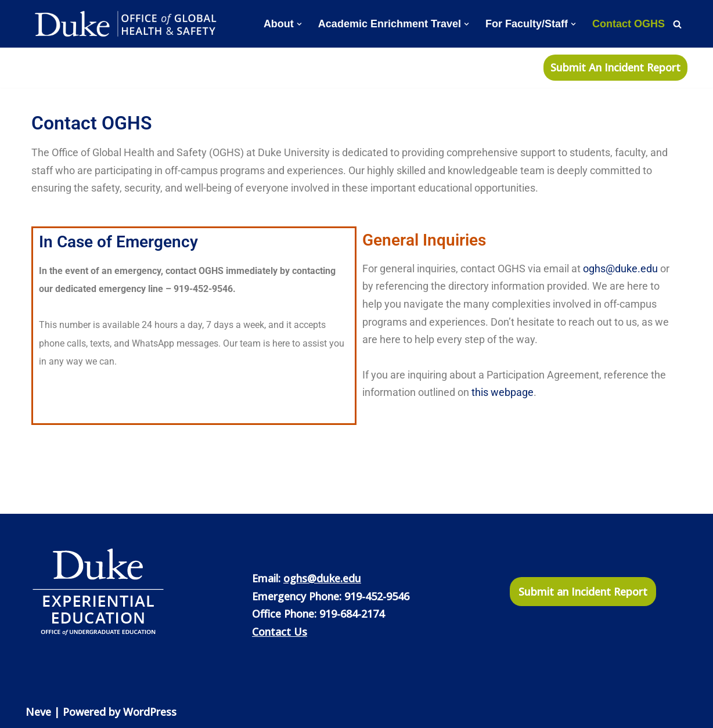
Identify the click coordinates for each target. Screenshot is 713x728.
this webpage (503, 392)
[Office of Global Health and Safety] (127, 24)
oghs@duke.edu (620, 269)
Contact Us (280, 632)
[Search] (677, 24)
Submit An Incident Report (615, 67)
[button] (299, 24)
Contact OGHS (629, 24)
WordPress (150, 712)
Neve (38, 712)
